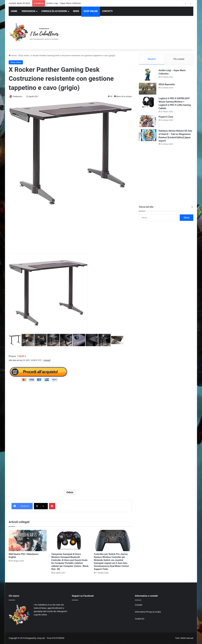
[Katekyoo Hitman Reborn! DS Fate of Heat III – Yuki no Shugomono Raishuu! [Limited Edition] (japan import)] (148, 136)
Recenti (152, 59)
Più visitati (179, 59)
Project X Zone (166, 117)
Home (13, 55)
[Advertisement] (133, 33)
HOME (14, 11)
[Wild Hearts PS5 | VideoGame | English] (28, 541)
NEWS (76, 11)
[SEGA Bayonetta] (148, 89)
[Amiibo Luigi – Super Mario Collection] (148, 75)
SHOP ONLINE (91, 11)
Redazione (19, 96)
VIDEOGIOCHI (28, 11)
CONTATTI (107, 11)
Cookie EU (140, 619)
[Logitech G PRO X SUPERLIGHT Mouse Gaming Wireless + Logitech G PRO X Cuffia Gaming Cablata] (148, 103)
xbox (71, 493)
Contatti (139, 605)
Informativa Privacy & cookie (148, 612)
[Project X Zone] (148, 122)
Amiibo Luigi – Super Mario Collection (64, 3)
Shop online (24, 55)
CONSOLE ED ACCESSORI (54, 11)
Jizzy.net (41, 638)
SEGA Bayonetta (167, 85)
